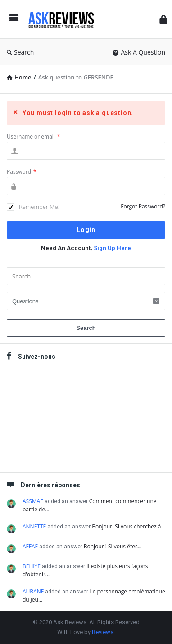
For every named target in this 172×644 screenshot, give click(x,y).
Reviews (103, 632)
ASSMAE (33, 501)
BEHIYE (32, 566)
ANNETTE (34, 526)
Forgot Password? (143, 206)
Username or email (34, 137)
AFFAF (30, 546)
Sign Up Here (112, 248)
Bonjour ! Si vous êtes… (113, 546)
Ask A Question (139, 52)
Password (22, 172)
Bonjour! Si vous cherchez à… (129, 526)
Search (20, 52)
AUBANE (33, 591)
